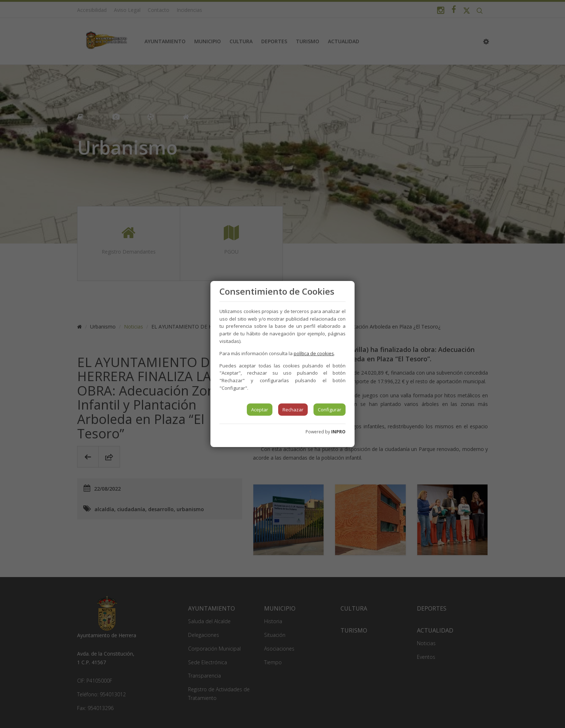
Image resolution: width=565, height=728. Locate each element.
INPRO (338, 432)
